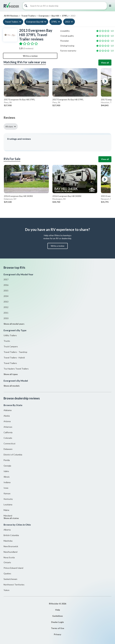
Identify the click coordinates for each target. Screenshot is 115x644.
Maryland (8, 516)
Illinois (7, 477)
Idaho (6, 471)
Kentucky (8, 499)
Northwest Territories (14, 585)
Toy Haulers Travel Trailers (16, 369)
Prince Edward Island (13, 568)
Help (58, 610)
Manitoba (8, 541)
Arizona (7, 421)
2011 (6, 313)
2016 (6, 285)
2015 (6, 291)
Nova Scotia (9, 557)
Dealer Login (57, 622)
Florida (7, 460)
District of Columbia (13, 455)
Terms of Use (58, 628)
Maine (6, 510)
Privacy (57, 634)
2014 (6, 296)
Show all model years (14, 324)
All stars (9, 126)
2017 (6, 279)
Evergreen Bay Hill (35, 22)
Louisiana (8, 504)
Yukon (7, 590)
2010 (6, 318)
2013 (68, 22)
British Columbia (11, 535)
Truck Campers (11, 346)
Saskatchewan (10, 579)
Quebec (7, 573)
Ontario (7, 562)
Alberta (7, 530)
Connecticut (10, 443)
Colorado (8, 438)
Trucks (7, 341)
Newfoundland (10, 552)
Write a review (30, 56)
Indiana (7, 482)
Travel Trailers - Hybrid (14, 358)
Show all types (11, 374)
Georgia (7, 466)
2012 (6, 307)
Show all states (11, 518)
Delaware (8, 449)
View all (105, 63)
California (8, 432)
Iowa (6, 488)
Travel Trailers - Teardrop (15, 352)
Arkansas (8, 427)
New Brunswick (11, 546)
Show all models (12, 386)
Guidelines (58, 616)
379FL (54, 22)
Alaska (7, 416)
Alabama (8, 410)
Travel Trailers (12, 22)
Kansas (7, 493)
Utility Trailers (10, 335)
